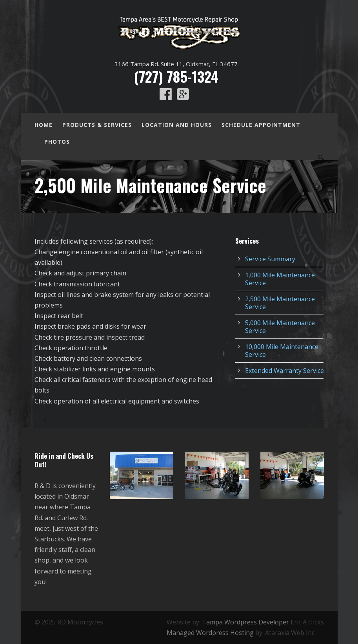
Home (44, 125)
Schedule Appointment (261, 125)
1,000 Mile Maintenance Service (280, 279)
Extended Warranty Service (284, 371)
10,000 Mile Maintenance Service (282, 351)
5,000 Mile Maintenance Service (280, 327)
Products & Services (97, 125)
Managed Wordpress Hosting (210, 633)
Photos (57, 142)
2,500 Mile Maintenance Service (280, 303)
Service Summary (270, 259)
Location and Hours (177, 125)
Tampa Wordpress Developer (245, 622)
